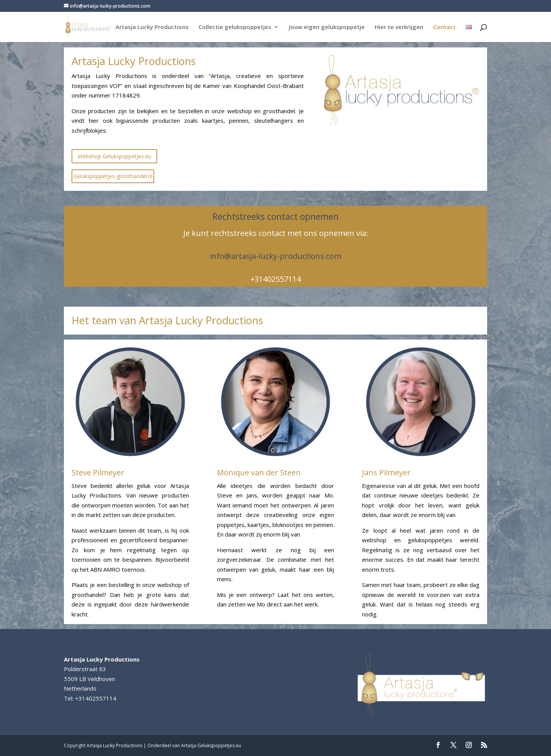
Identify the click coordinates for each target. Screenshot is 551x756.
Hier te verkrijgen (399, 27)
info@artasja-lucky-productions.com (275, 256)
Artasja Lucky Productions (152, 27)
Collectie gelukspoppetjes (235, 27)
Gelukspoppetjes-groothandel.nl (113, 176)
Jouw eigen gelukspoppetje (327, 27)
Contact (444, 27)
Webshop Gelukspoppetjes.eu (114, 156)
